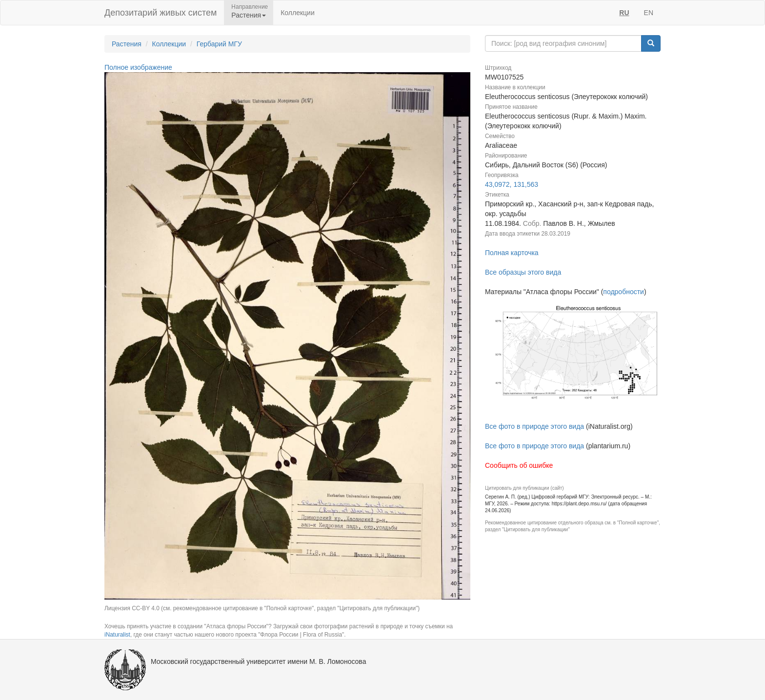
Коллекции (298, 13)
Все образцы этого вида (523, 272)
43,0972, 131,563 (512, 184)
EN (649, 13)
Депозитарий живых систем (161, 13)
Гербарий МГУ (219, 44)
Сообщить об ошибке (519, 465)
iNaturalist (117, 635)
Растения (127, 44)
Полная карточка (512, 253)
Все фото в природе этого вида (534, 426)
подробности (624, 292)
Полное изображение (138, 67)
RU (624, 13)
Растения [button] (249, 15)
